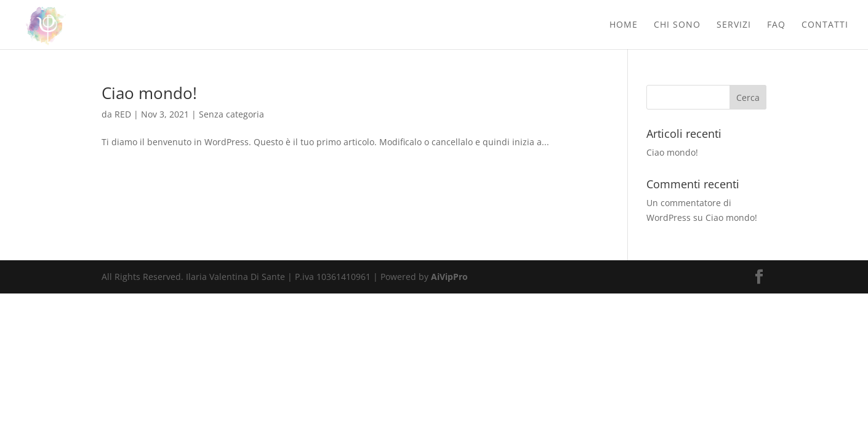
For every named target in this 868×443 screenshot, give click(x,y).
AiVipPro (449, 277)
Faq (776, 25)
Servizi (734, 25)
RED (123, 114)
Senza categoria (231, 114)
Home (624, 25)
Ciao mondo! (149, 93)
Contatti (825, 25)
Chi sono (677, 25)
